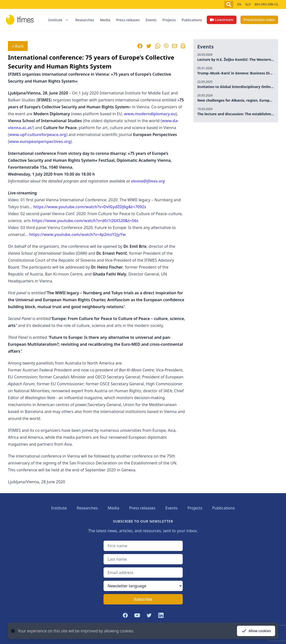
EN (239, 4)
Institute (59, 508)
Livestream (222, 20)
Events (151, 20)
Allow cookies (256, 631)
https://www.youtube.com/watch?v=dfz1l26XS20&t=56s (85, 221)
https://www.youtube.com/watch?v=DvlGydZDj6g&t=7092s (90, 207)
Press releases (128, 20)
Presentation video (259, 20)
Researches (85, 20)
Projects (169, 20)
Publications (192, 20)
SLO (248, 4)
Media (105, 20)
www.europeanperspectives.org (40, 141)
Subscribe (143, 599)
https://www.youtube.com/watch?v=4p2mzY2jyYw (77, 234)
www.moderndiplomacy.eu (150, 114)
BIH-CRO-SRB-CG (266, 4)
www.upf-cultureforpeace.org (38, 135)
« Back (18, 46)
